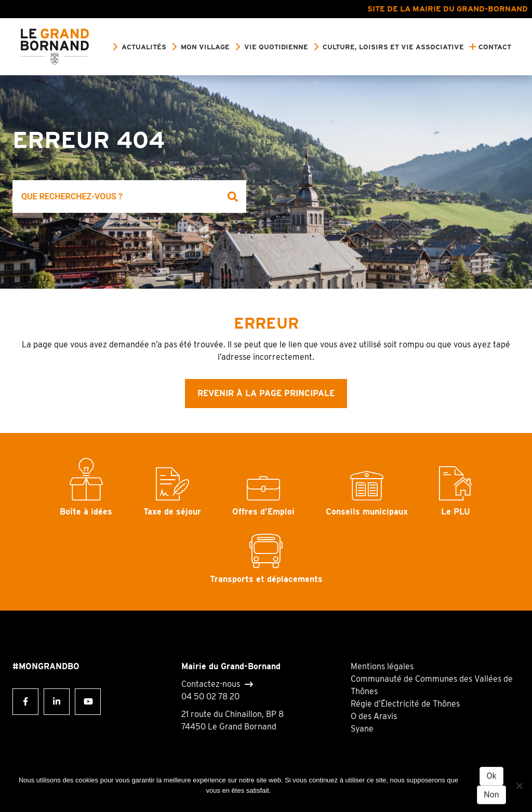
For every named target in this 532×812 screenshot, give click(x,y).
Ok (491, 776)
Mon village (205, 47)
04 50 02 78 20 (210, 696)
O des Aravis (374, 716)
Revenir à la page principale (266, 393)
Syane (362, 729)
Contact (495, 47)
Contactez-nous (211, 684)
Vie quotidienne (276, 47)
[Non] (519, 786)
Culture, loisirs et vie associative (393, 47)
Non (491, 795)
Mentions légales (382, 666)
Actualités (144, 47)
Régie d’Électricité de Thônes (405, 704)
